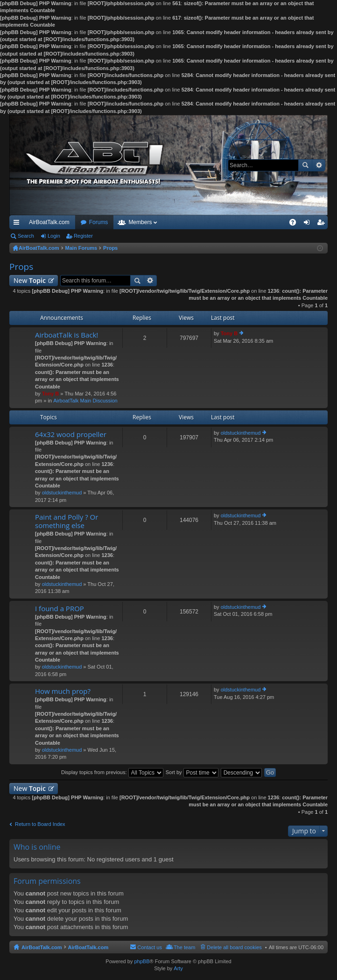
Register (83, 236)
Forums (99, 222)
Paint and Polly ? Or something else (67, 521)
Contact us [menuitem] (150, 947)
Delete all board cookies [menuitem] (234, 947)
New (30, 280)
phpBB (142, 961)
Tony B (50, 394)
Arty (178, 968)
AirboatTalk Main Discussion (85, 401)
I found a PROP (60, 609)
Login (54, 236)
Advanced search (319, 165)
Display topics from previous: (112, 772)
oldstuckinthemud (62, 493)
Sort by (192, 772)
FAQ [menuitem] (296, 224)
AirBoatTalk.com (49, 222)
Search (305, 165)
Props (21, 267)
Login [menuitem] (309, 224)
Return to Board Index (40, 824)
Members (140, 222)
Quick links (18, 224)
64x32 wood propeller (71, 434)
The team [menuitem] (184, 947)
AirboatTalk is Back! (67, 335)
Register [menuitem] (323, 224)
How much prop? (63, 691)
